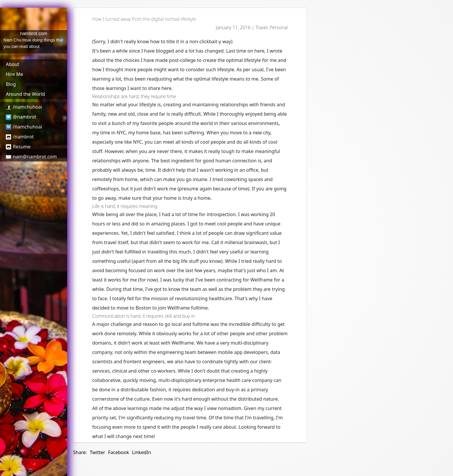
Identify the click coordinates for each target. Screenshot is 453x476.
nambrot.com (33, 33)
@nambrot (21, 117)
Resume (18, 147)
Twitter (97, 452)
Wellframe (262, 280)
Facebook (119, 452)
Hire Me (14, 74)
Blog (11, 84)
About (12, 64)
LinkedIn (141, 452)
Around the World (25, 94)
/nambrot (20, 137)
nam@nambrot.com (31, 157)
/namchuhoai (24, 107)
